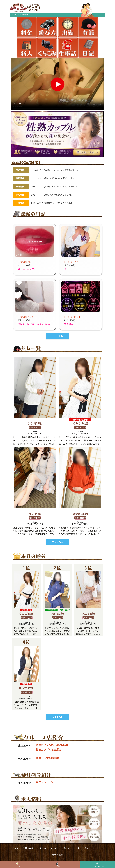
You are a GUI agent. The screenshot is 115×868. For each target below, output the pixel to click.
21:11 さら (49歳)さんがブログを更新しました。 (54, 178)
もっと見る (57, 728)
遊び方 (87, 860)
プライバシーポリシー (61, 860)
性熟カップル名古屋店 (49, 761)
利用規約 (42, 860)
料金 (78, 860)
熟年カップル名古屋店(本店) (52, 757)
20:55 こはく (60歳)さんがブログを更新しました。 (55, 187)
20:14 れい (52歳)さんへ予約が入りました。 (52, 195)
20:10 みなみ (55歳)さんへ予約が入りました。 (53, 203)
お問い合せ (28, 860)
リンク (98, 860)
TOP (16, 860)
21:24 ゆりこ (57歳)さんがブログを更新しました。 (55, 170)
